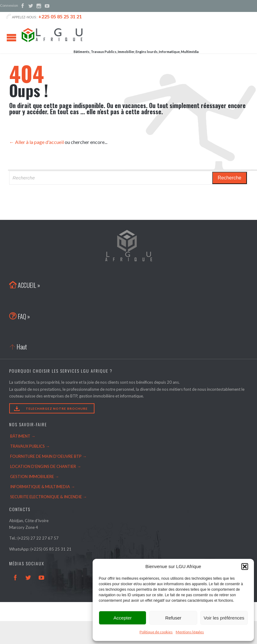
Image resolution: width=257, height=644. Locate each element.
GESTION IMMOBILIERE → (35, 476)
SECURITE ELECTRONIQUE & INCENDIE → (48, 497)
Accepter (123, 618)
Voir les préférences (224, 618)
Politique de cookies (156, 632)
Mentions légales (190, 632)
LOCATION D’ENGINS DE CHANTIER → (46, 466)
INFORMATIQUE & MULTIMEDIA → (42, 487)
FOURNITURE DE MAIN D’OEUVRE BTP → (48, 456)
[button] (245, 567)
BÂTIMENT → (23, 436)
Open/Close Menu (12, 38)
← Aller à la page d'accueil (36, 142)
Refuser (173, 618)
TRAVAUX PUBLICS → (30, 446)
